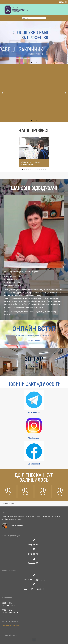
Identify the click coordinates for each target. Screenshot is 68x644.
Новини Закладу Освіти (34, 384)
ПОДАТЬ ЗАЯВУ (34, 341)
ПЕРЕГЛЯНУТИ (34, 367)
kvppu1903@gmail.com (10, 625)
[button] (2, 30)
